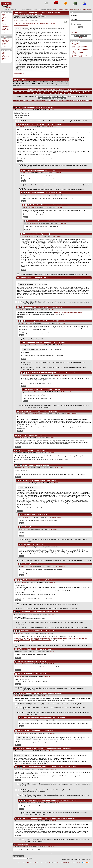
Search (4, 22)
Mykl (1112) (22, 313)
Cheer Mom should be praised (33, 615)
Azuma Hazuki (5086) (26, 327)
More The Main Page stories (80, 55)
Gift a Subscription (81, 36)
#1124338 (54, 176)
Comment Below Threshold (33, 342)
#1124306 (50, 127)
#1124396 (58, 348)
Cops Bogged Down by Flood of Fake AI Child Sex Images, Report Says (36, 82)
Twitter (4, 52)
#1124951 (55, 283)
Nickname (74, 15)
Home (20, 866)
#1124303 (52, 586)
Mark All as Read (44, 98)
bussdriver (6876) (27, 240)
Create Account (6, 31)
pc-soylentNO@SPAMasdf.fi (34, 417)
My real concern (28, 454)
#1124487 (55, 550)
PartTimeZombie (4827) (33, 227)
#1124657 (52, 441)
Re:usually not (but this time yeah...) (40, 311)
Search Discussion (65, 93)
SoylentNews (6, 5)
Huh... (18, 848)
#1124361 (54, 533)
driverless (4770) (22, 441)
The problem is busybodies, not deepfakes (38, 752)
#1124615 (64, 227)
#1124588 (57, 379)
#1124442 (57, 806)
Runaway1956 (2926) (23, 471)
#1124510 (47, 680)
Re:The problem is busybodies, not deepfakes (42, 770)
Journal (56, 127)
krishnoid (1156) (25, 550)
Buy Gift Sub (5, 30)
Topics (4, 19)
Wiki (3, 55)
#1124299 (53, 773)
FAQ (3, 16)
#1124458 (57, 240)
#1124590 (68, 417)
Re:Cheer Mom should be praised (30, 626)
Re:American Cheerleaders (32, 121)
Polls (3, 23)
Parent (20, 165)
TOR (3, 61)
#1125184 (63, 395)
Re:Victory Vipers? (32, 484)
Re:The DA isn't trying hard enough (30, 707)
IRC (3, 54)
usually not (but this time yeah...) (35, 305)
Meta (3, 45)
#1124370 (58, 198)
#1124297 (50, 313)
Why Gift (81, 38)
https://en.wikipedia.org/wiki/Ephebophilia (68, 316)
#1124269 (51, 110)
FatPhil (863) (22, 417)
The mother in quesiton (31, 634)
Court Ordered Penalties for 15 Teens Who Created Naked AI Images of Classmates (41, 84)
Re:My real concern (31, 583)
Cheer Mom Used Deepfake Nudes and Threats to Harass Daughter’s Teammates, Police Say (37, 13)
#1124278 (56, 471)
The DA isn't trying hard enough (34, 697)
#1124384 (58, 327)
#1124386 (57, 570)
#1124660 (52, 737)
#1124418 (53, 824)
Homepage (64, 379)
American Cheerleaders (31, 108)
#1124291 (47, 699)
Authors (4, 20)
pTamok (57, 193)
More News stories (77, 54)
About (4, 14)
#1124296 (51, 754)
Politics (4, 46)
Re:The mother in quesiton (27, 649)
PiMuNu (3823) (25, 533)
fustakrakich (55, 707)
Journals (4, 17)
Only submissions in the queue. (80, 10)
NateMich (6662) (20, 637)
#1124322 (54, 521)
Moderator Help (18, 860)
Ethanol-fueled (59, 121)
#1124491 (51, 667)
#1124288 (49, 637)
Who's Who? (5, 57)
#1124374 (53, 655)
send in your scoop (61, 10)
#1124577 (57, 723)
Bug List (4, 58)
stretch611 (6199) (22, 586)
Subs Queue (5, 28)
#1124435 (59, 211)
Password (74, 20)
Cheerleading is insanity (33, 237)
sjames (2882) (25, 521)
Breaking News (6, 40)
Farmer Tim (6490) (29, 211)
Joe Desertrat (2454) (24, 283)
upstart (74, 45)
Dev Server (5, 60)
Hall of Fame (5, 25)
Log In (4, 33)
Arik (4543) (22, 127)
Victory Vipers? (29, 469)
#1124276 (51, 456)
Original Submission (78, 52)
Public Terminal (76, 24)
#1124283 (51, 618)
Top (44, 93)
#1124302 (55, 486)
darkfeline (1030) (27, 379)
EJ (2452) (19, 680)
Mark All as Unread (59, 98)
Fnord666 (21, 16)
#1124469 (51, 850)
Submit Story (5, 27)
